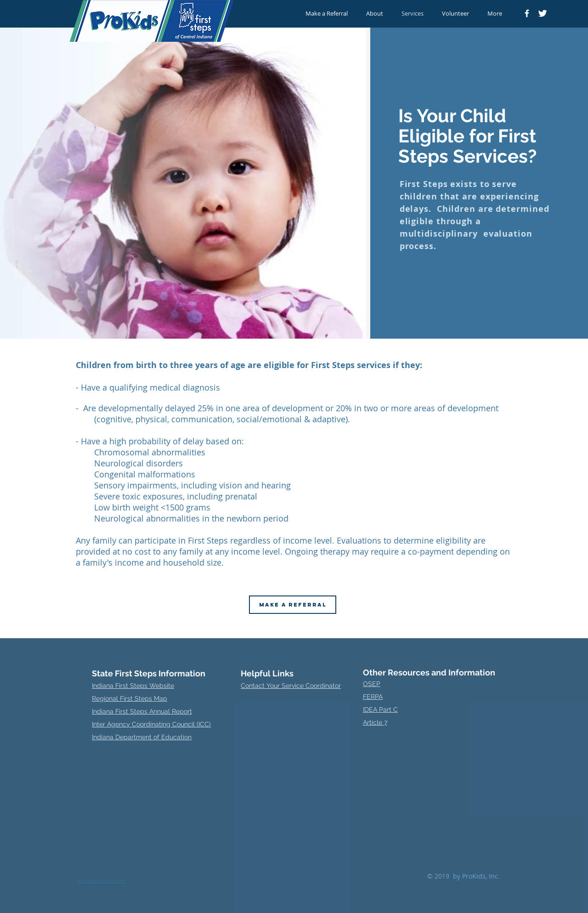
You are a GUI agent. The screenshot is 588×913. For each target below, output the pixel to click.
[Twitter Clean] (543, 13)
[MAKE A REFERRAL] (293, 605)
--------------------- (102, 879)
